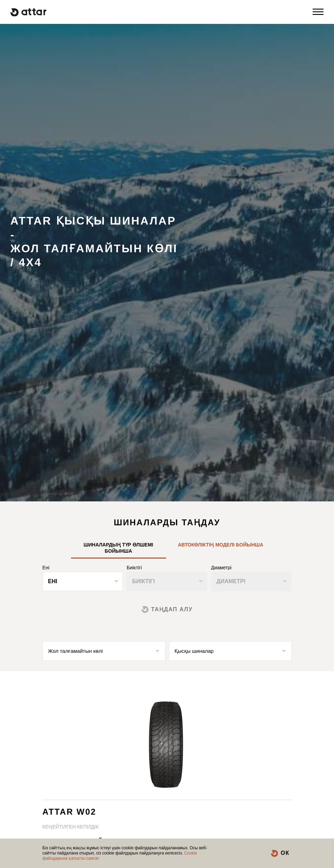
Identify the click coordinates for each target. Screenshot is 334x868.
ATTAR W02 (69, 812)
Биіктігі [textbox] (143, 581)
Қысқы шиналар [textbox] (194, 651)
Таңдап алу (172, 609)
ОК (285, 853)
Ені (46, 568)
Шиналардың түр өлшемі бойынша (118, 548)
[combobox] (83, 581)
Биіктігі (134, 568)
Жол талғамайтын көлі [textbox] (76, 651)
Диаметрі (221, 568)
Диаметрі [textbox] (231, 581)
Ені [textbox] (53, 581)
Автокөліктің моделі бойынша (221, 545)
